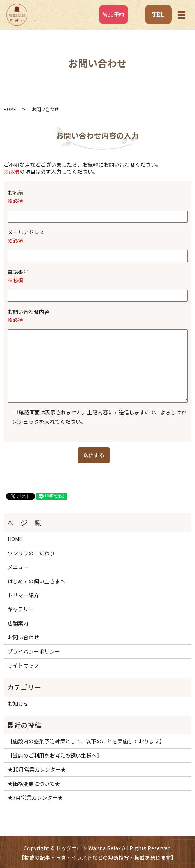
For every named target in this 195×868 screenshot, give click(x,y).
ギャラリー (21, 609)
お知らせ (18, 704)
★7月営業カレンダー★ (35, 797)
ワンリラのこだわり (31, 553)
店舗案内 (18, 623)
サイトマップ (23, 665)
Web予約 (113, 14)
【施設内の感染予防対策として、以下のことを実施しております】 (86, 741)
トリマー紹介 (23, 595)
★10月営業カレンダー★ (37, 769)
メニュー (18, 567)
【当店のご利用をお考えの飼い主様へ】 (55, 755)
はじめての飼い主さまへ (36, 581)
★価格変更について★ (34, 784)
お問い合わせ (23, 637)
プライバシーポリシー (34, 651)
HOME (10, 109)
